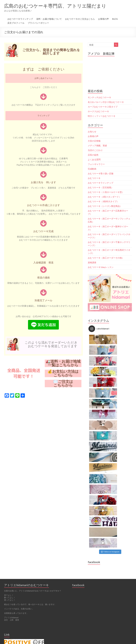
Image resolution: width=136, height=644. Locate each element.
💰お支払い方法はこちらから (63, 373)
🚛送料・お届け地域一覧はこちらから (63, 363)
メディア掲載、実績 (97, 145)
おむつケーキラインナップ (20, 19)
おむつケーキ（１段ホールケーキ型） (106, 192)
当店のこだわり (95, 150)
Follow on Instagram (110, 391)
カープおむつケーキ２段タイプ (103, 107)
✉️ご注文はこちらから (63, 383)
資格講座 (92, 262)
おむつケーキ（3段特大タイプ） (103, 201)
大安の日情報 (94, 141)
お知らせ (92, 132)
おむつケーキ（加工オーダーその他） (106, 258)
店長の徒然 (93, 155)
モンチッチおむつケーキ (99, 97)
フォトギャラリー (96, 164)
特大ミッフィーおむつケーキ (102, 116)
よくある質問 (94, 159)
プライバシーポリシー (38, 23)
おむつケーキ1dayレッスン (101, 267)
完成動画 (92, 169)
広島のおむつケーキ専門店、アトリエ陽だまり (55, 6)
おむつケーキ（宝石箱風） (101, 187)
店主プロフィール (16, 23)
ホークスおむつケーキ (98, 111)
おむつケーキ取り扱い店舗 (101, 173)
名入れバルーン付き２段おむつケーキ (106, 102)
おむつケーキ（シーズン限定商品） (105, 206)
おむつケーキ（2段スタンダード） (104, 197)
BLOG (115, 19)
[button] (43, 78)
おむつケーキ (94, 178)
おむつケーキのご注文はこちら (80, 19)
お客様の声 (103, 19)
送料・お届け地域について (49, 19)
